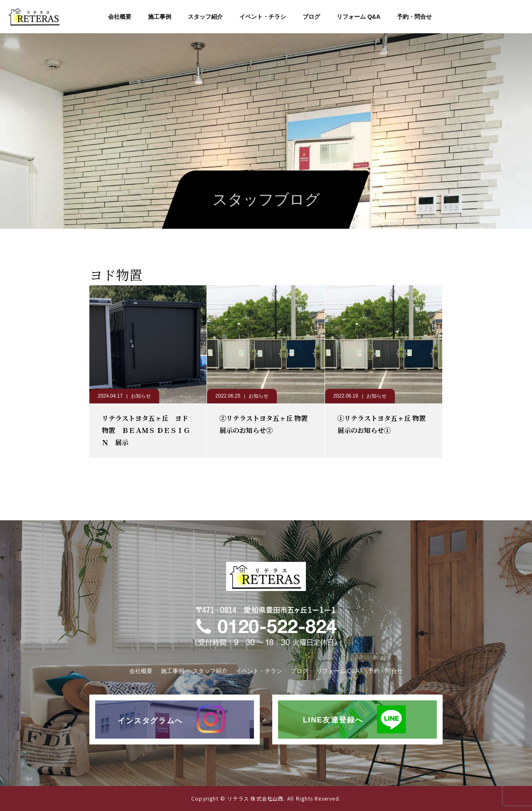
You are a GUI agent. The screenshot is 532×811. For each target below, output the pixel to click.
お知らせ (141, 396)
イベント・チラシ (263, 17)
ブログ (311, 17)
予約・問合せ (414, 17)
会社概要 (120, 17)
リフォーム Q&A (358, 17)
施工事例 (160, 17)
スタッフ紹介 (205, 17)
